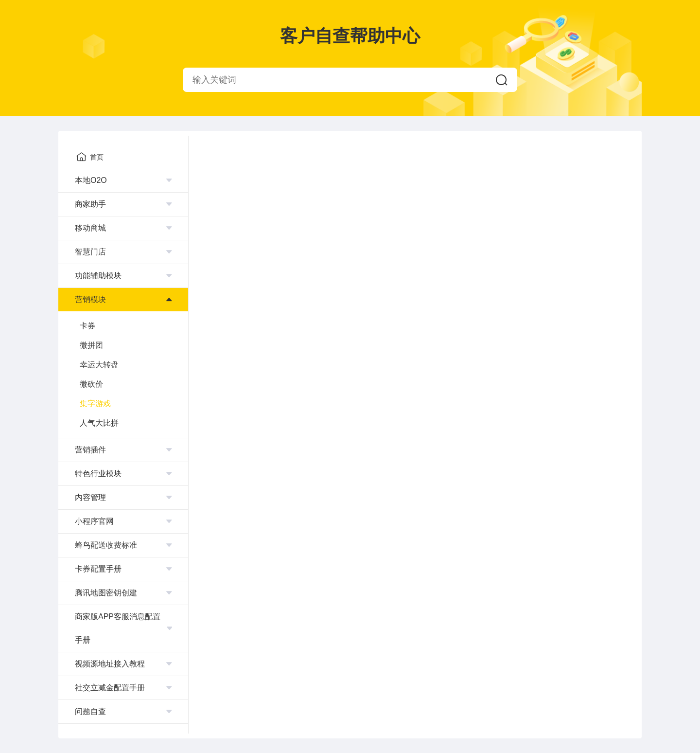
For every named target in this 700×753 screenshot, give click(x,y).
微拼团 (91, 345)
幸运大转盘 (99, 365)
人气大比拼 (99, 423)
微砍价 (91, 384)
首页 (90, 157)
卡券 (87, 326)
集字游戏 (95, 403)
